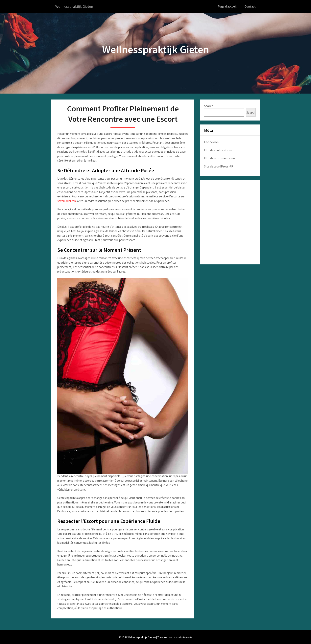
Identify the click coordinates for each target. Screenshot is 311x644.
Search (209, 106)
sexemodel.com (67, 201)
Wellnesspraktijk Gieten (75, 6)
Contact (250, 6)
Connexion (211, 142)
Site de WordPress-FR (219, 166)
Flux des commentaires (220, 158)
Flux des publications (218, 150)
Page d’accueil (227, 6)
